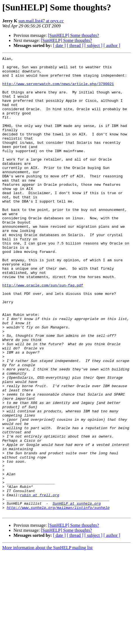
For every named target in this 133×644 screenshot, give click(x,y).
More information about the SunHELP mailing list (47, 639)
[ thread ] (75, 45)
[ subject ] (93, 45)
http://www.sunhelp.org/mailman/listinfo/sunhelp (58, 598)
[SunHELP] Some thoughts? (74, 35)
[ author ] (112, 45)
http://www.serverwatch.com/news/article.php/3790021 (58, 90)
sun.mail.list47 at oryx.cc (41, 21)
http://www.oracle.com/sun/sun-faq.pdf (43, 331)
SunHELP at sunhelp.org (77, 593)
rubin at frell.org (39, 583)
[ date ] (59, 45)
